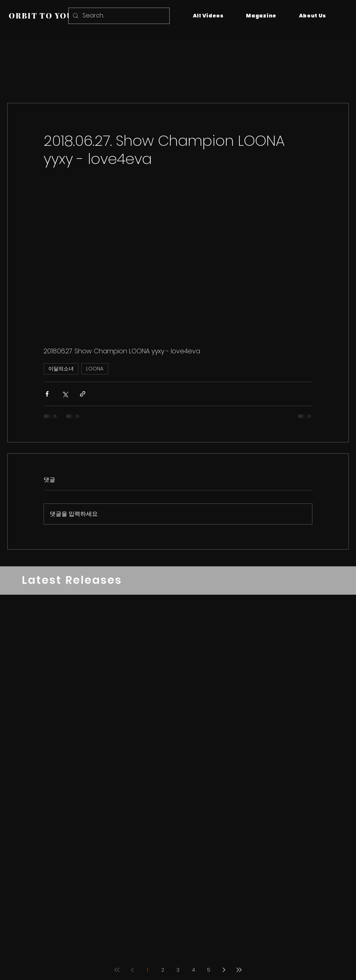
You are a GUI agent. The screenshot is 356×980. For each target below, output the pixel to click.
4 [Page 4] (193, 970)
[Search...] (118, 16)
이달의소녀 (61, 369)
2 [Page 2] (163, 970)
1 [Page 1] (147, 970)
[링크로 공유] (83, 394)
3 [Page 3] (178, 970)
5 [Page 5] (209, 970)
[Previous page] (132, 970)
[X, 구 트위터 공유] (65, 394)
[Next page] (224, 970)
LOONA (95, 369)
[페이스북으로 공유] (47, 394)
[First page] (117, 970)
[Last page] (239, 970)
